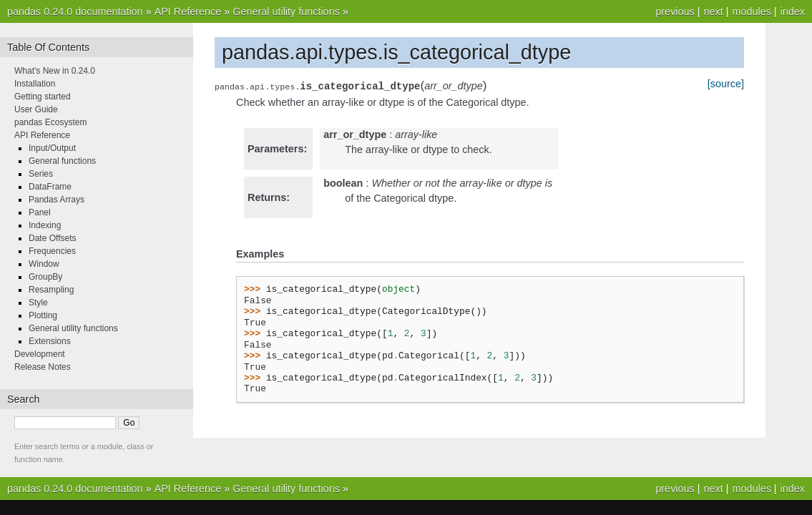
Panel (40, 212)
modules (751, 11)
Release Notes (43, 367)
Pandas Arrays (57, 200)
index (793, 11)
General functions (62, 161)
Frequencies (52, 251)
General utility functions (286, 11)
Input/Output (52, 148)
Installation (35, 84)
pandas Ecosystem (50, 122)
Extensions (50, 341)
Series (41, 174)
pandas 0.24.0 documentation (75, 11)
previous (675, 11)
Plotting (43, 315)
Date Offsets (52, 238)
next (713, 11)
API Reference (188, 11)
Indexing (45, 225)
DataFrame (50, 187)
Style (38, 303)
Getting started (43, 97)
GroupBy (45, 277)
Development (40, 354)
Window (44, 264)
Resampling (51, 290)
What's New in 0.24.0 (55, 71)
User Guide (36, 109)
